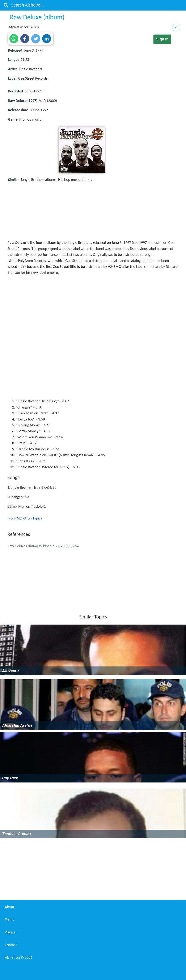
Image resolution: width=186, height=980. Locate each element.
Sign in (162, 39)
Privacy (10, 932)
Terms (9, 920)
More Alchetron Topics (25, 518)
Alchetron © (19, 957)
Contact (11, 945)
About (10, 907)
